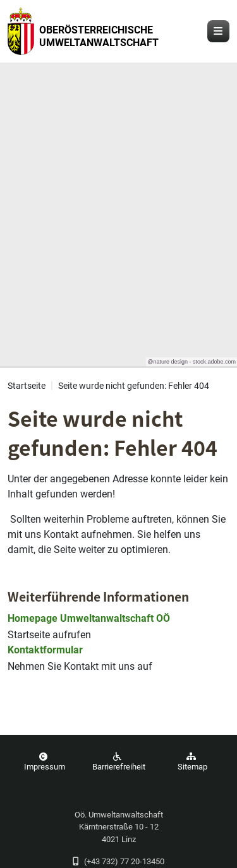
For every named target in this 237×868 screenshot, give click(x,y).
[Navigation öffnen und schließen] (218, 31)
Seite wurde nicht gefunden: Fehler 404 (134, 386)
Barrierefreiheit (117, 762)
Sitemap (191, 762)
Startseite (27, 386)
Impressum (43, 762)
